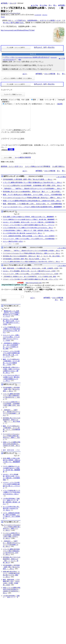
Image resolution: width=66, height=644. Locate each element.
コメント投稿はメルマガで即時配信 (38, 171)
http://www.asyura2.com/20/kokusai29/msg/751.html (18, 30)
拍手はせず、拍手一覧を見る (44, 47)
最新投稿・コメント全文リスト (12, 171)
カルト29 (13, 3)
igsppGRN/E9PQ (38, 15)
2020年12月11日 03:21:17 (41, 57)
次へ (50, 5)
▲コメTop (34, 5)
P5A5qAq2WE (54, 58)
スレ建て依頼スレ (58, 171)
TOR (4, 60)
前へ (55, 5)
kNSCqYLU (45, 15)
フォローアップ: (7, 90)
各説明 (60, 104)
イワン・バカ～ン (18, 57)
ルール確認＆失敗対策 (23, 162)
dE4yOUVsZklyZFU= (10, 60)
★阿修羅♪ (4, 3)
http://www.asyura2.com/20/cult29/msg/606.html (11, 13)
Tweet (3, 17)
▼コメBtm (43, 5)
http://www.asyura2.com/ (34, 287)
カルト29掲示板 (50, 74)
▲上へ (25, 74)
